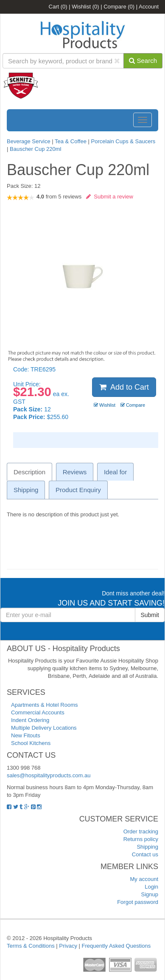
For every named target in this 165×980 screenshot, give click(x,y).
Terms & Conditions (31, 946)
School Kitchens (31, 743)
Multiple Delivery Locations (44, 728)
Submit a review (110, 197)
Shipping (147, 847)
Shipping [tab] (26, 490)
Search (143, 61)
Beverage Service (29, 141)
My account (144, 879)
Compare (119, 7)
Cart (58, 7)
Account (149, 7)
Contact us (145, 854)
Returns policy (141, 839)
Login (151, 887)
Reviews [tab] (75, 472)
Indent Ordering (30, 720)
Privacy (68, 946)
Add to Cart (124, 387)
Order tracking (141, 831)
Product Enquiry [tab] (78, 490)
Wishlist (85, 7)
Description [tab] (29, 472)
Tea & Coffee (71, 141)
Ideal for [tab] (115, 472)
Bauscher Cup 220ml (35, 149)
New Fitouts (26, 735)
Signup (150, 894)
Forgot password (138, 902)
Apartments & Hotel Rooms (45, 705)
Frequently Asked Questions (116, 946)
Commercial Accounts (38, 712)
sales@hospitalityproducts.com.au (49, 775)
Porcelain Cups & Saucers (123, 141)
